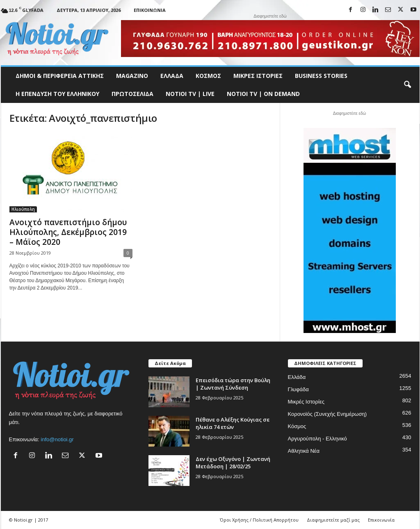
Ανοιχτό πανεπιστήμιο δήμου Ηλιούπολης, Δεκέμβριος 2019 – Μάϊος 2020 (68, 232)
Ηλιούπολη (23, 209)
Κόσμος (208, 76)
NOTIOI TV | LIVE (190, 94)
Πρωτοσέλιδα (132, 94)
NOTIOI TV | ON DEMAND (263, 94)
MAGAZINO (132, 76)
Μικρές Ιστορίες (258, 76)
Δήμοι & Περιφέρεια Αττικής (60, 76)
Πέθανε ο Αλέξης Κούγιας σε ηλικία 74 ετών (233, 423)
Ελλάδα (172, 76)
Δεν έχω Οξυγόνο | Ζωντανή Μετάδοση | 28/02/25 (233, 463)
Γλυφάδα (298, 389)
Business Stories (321, 76)
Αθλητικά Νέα (304, 451)
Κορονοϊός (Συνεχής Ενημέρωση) (328, 414)
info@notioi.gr (57, 439)
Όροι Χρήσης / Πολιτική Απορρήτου (259, 520)
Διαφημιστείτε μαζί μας (333, 520)
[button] (407, 85)
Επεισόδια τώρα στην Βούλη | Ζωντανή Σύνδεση (233, 384)
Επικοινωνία (150, 10)
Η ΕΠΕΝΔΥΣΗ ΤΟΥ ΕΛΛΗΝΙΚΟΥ (57, 94)
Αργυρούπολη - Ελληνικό (317, 439)
